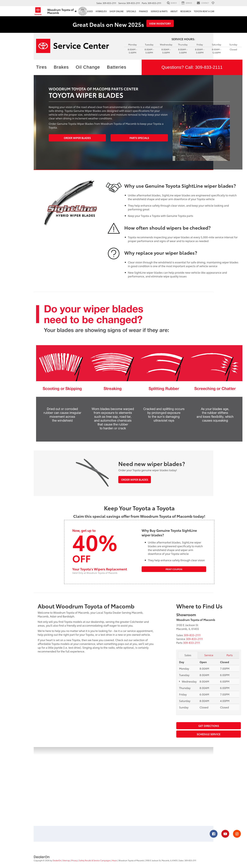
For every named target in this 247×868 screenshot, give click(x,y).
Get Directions (209, 726)
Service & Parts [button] (159, 11)
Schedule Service (209, 734)
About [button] (174, 11)
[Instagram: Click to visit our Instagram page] (237, 834)
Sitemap (66, 860)
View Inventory (160, 23)
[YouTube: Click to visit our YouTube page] (225, 834)
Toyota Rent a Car (204, 11)
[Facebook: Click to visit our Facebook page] (214, 834)
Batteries (117, 67)
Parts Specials (139, 138)
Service (209, 655)
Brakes (61, 67)
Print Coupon (174, 569)
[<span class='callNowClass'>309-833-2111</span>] (192, 635)
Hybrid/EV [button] (101, 11)
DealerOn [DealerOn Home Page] (57, 860)
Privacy (74, 860)
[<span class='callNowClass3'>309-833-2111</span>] (192, 642)
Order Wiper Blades (77, 138)
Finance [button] (143, 11)
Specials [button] (131, 11)
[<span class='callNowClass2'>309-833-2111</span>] (194, 639)
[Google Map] (123, 786)
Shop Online (117, 11)
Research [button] (186, 11)
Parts (230, 655)
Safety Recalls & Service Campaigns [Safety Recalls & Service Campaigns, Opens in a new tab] (95, 860)
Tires (41, 67)
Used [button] (90, 11)
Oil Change (88, 67)
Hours (115, 860)
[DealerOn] (42, 856)
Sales (188, 655)
